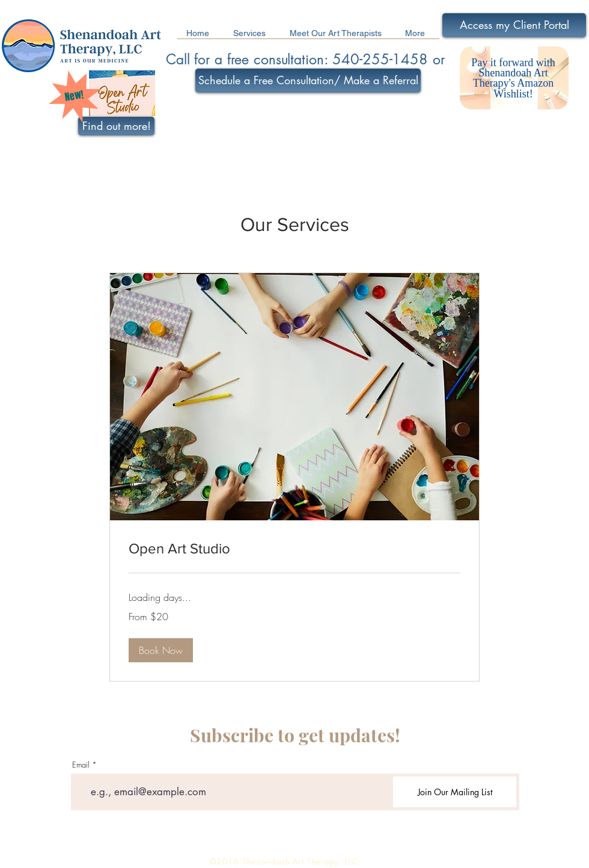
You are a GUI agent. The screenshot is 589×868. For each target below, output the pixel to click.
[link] (294, 549)
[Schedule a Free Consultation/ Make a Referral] (308, 81)
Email (81, 765)
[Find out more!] (116, 126)
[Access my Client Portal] (514, 25)
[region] (514, 79)
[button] (161, 650)
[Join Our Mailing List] (455, 792)
